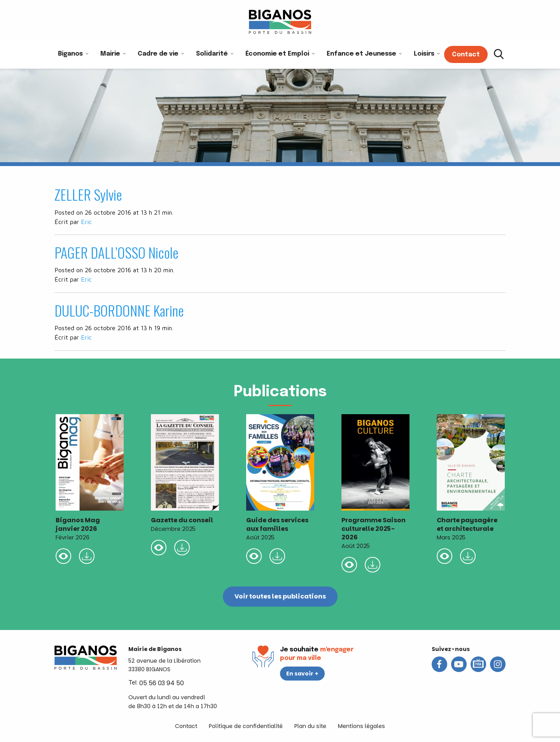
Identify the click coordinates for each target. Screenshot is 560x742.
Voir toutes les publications (280, 596)
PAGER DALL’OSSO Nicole (116, 252)
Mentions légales (361, 726)
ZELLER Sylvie (88, 194)
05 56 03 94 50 (162, 683)
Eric (86, 222)
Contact (186, 726)
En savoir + (302, 674)
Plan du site (310, 726)
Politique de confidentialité (246, 726)
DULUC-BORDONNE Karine (119, 310)
